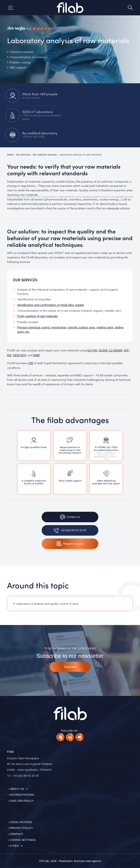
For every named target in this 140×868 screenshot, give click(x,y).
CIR (31, 363)
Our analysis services (45, 154)
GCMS (103, 350)
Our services (23, 154)
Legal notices (21, 822)
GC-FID (92, 350)
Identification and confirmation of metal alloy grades (51, 305)
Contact (16, 834)
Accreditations (22, 795)
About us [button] (17, 789)
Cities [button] (14, 846)
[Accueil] (70, 8)
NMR (37, 355)
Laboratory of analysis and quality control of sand (47, 604)
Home (10, 154)
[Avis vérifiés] (29, 29)
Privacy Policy (21, 828)
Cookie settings (23, 840)
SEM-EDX (19, 355)
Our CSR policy (22, 801)
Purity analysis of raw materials (37, 316)
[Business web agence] (87, 861)
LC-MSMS (115, 350)
